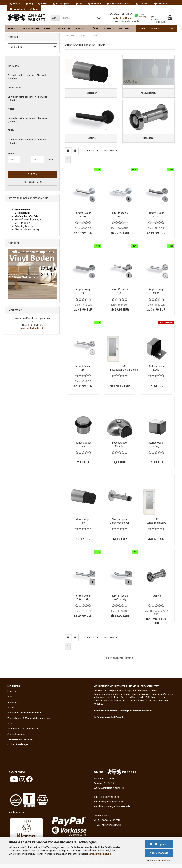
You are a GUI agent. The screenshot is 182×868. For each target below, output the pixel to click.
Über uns (12, 696)
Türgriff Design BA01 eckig (83, 602)
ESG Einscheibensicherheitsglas (124, 372)
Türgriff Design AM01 (156, 219)
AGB (10, 728)
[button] (18, 8)
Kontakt (15, 4)
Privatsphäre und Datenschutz (23, 733)
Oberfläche (15, 87)
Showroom (95, 4)
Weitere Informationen (159, 861)
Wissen (43, 4)
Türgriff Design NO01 (120, 219)
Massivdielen (31, 29)
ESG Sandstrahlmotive (156, 525)
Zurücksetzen (32, 182)
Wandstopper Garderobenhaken (120, 525)
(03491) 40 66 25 (121, 18)
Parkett (13, 29)
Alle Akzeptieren (159, 844)
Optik (11, 130)
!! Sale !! (155, 29)
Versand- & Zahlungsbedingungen (24, 717)
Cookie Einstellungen (18, 749)
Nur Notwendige (159, 853)
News (142, 29)
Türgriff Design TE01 (83, 296)
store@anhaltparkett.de (32, 328)
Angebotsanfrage (16, 738)
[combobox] (90, 155)
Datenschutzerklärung (100, 854)
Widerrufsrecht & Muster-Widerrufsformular (29, 722)
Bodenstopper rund (83, 449)
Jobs (79, 4)
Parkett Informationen (119, 4)
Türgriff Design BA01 (83, 219)
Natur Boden (63, 29)
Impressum (13, 706)
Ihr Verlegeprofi (62, 4)
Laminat (81, 29)
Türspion (156, 600)
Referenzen (143, 4)
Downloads (161, 4)
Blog (29, 4)
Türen (95, 29)
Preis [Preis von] (11, 154)
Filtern (32, 174)
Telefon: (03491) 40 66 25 (106, 801)
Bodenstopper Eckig (156, 372)
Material (13, 66)
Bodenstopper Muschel (120, 449)
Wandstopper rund (83, 525)
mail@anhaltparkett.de (112, 806)
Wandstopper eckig (156, 449)
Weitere (124, 29)
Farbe (11, 109)
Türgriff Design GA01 (120, 296)
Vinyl (47, 29)
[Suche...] (55, 18)
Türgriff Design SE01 (83, 372)
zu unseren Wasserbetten (20, 744)
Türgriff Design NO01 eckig (120, 602)
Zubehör (109, 29)
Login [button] (34, 9)
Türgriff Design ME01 (156, 296)
